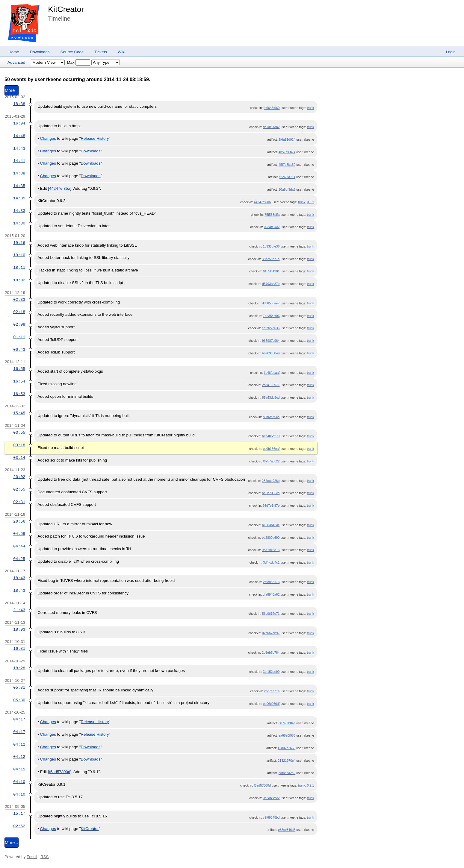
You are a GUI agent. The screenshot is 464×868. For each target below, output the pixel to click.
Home (14, 52)
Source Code (72, 52)
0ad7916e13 (271, 550)
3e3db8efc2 (271, 798)
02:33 (19, 300)
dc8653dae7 (271, 303)
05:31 (19, 688)
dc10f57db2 (271, 127)
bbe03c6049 (271, 353)
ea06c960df (271, 704)
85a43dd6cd (271, 397)
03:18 (19, 445)
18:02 (19, 280)
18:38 (19, 104)
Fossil (32, 857)
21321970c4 (287, 761)
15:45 (19, 413)
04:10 (19, 782)
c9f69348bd (271, 817)
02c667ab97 (271, 633)
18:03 (19, 629)
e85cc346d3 (287, 830)
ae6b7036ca (271, 493)
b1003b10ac (271, 525)
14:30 (19, 223)
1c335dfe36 (271, 246)
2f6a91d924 (287, 139)
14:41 (19, 161)
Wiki (121, 52)
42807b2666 (287, 748)
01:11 (19, 337)
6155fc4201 (271, 271)
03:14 (19, 458)
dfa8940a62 (271, 594)
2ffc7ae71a (272, 691)
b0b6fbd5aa (271, 417)
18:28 (19, 668)
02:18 (19, 312)
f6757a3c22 (271, 461)
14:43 (19, 148)
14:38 (19, 173)
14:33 (19, 211)
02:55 (19, 489)
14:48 (19, 136)
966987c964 (271, 341)
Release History (95, 138)
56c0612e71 (271, 614)
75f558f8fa (272, 215)
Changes (48, 138)
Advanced (16, 62)
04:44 (19, 546)
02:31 (19, 502)
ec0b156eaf (271, 449)
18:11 (19, 268)
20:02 (19, 477)
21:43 (19, 610)
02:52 (19, 826)
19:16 (19, 243)
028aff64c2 (272, 227)
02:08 (19, 324)
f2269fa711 (287, 177)
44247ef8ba (262, 202)
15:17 (19, 814)
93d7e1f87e (271, 506)
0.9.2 (311, 202)
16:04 (19, 123)
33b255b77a (271, 259)
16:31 (19, 649)
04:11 (19, 769)
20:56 (19, 521)
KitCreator (66, 9)
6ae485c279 (271, 436)
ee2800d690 (271, 538)
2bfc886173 (271, 582)
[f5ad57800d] (60, 772)
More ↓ (12, 843)
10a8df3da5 (287, 189)
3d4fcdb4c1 (271, 562)
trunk (311, 108)
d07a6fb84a (287, 723)
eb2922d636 (271, 328)
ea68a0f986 (287, 735)
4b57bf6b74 (287, 152)
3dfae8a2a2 (287, 773)
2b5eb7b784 (271, 652)
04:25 (19, 559)
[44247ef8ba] (60, 188)
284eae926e (271, 481)
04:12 (19, 744)
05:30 (19, 700)
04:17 (19, 719)
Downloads (40, 52)
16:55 (19, 369)
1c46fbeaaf (272, 373)
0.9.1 (311, 785)
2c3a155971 (271, 385)
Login (451, 52)
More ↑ (12, 90)
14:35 (19, 186)
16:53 (19, 394)
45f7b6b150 (287, 165)
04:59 (19, 534)
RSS (44, 857)
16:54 (19, 381)
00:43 (19, 350)
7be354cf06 (271, 316)
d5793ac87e (271, 284)
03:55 (19, 433)
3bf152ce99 (271, 672)
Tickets (101, 52)
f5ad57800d (262, 785)
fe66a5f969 (272, 108)
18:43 (19, 578)
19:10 (19, 255)
